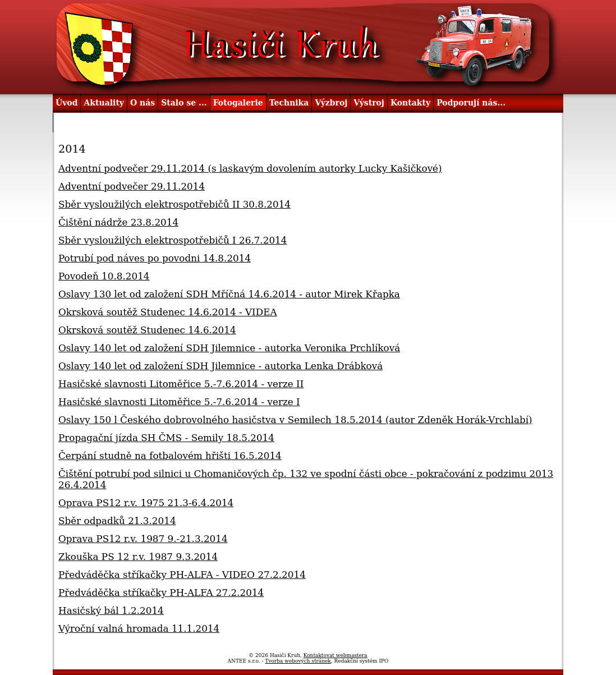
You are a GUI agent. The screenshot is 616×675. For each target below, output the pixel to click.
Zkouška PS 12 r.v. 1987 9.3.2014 (138, 557)
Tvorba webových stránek (298, 661)
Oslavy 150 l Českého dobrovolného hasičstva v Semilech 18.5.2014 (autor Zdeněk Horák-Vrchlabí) (295, 420)
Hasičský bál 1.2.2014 (111, 610)
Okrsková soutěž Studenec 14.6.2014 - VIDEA (168, 312)
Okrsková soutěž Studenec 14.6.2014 (147, 330)
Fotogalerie (238, 103)
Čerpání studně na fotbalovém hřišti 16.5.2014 (170, 456)
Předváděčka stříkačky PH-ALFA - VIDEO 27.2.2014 (182, 575)
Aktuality (104, 103)
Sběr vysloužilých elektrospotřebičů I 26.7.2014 (173, 240)
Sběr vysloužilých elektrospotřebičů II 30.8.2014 (174, 204)
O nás (142, 103)
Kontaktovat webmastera (335, 655)
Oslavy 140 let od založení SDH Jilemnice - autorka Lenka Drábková (220, 366)
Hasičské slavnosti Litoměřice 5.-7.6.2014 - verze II (181, 384)
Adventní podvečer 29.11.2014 (132, 186)
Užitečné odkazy (92, 122)
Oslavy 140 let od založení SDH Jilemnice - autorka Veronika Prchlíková (229, 348)
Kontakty (410, 103)
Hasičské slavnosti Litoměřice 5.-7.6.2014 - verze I (179, 402)
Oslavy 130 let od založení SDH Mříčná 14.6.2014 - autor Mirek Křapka (229, 294)
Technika (289, 103)
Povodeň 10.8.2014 (104, 276)
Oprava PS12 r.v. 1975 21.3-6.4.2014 (146, 503)
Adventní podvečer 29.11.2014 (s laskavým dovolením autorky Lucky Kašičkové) (250, 168)
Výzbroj (331, 103)
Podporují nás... (471, 103)
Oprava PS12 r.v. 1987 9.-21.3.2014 (143, 539)
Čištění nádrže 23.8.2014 (118, 222)
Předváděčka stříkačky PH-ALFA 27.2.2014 (161, 593)
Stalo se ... (184, 103)
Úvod (66, 103)
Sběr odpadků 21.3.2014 (117, 521)
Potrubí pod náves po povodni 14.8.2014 (155, 258)
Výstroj (369, 103)
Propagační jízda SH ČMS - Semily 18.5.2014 (166, 438)
